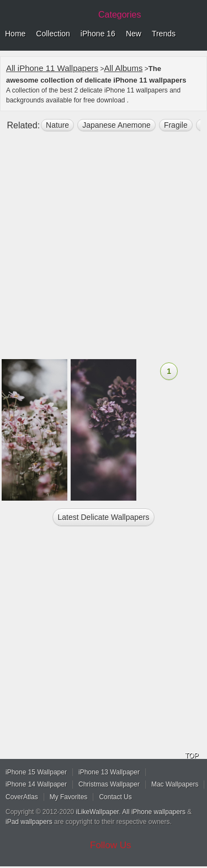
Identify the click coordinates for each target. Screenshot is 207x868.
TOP (192, 756)
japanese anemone (116, 125)
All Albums (123, 68)
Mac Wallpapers (175, 784)
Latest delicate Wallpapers (103, 517)
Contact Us (115, 797)
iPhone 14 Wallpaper (36, 784)
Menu (196, 34)
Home (15, 34)
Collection (53, 34)
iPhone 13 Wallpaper (109, 772)
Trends (164, 34)
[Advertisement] (104, 250)
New (134, 34)
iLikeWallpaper (98, 812)
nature (57, 125)
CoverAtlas (22, 797)
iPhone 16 (98, 34)
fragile (176, 125)
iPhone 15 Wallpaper (36, 772)
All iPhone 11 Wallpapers (52, 68)
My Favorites (69, 797)
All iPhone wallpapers (154, 812)
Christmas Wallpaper (109, 784)
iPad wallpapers (29, 822)
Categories (120, 15)
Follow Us (111, 845)
